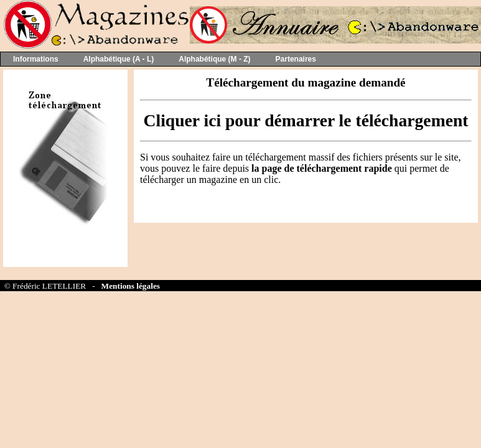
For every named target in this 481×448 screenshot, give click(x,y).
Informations (36, 59)
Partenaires (296, 59)
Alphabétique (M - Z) (214, 59)
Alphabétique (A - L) (119, 59)
